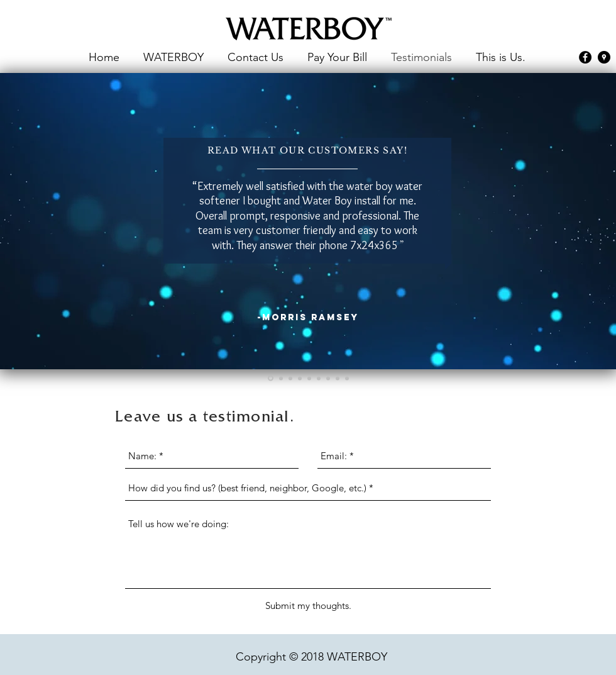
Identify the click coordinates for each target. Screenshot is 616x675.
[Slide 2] (281, 378)
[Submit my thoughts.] (308, 606)
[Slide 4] (300, 378)
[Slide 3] (290, 378)
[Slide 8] (338, 378)
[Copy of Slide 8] (347, 378)
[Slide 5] (309, 378)
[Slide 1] (271, 378)
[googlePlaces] (604, 57)
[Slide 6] (319, 378)
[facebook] (585, 57)
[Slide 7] (328, 378)
